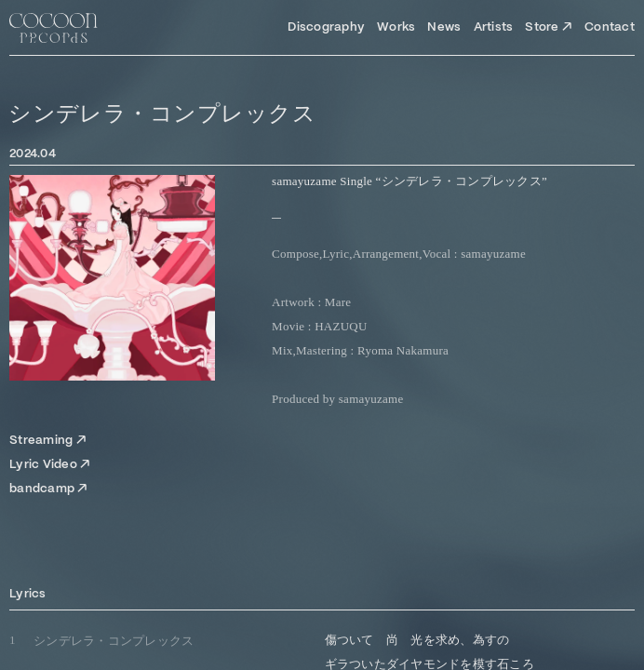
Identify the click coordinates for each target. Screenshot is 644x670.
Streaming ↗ (48, 441)
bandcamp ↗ (49, 489)
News (444, 27)
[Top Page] (54, 28)
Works (396, 27)
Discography (326, 27)
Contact (610, 27)
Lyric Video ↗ (50, 465)
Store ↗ (549, 27)
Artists (494, 27)
